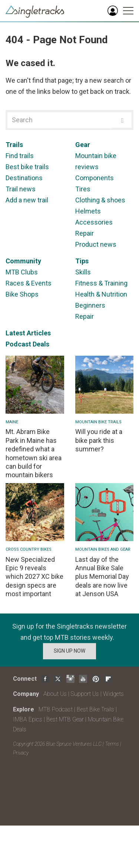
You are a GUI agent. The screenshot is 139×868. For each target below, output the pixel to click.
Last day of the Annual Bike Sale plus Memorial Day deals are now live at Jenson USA (102, 577)
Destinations (24, 178)
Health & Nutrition (101, 294)
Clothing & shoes (100, 200)
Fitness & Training (101, 283)
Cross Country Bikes (29, 549)
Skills (83, 272)
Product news (96, 244)
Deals (41, 344)
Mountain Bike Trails (98, 422)
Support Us (85, 694)
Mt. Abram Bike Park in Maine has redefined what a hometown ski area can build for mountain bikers (34, 453)
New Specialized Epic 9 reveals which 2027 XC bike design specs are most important (34, 577)
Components (95, 178)
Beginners (90, 305)
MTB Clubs (22, 272)
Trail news (21, 189)
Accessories (94, 222)
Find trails (20, 156)
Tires (83, 189)
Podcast (18, 344)
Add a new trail (27, 200)
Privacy (21, 753)
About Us (55, 694)
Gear (83, 145)
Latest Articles (28, 333)
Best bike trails (27, 167)
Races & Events (29, 283)
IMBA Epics (28, 719)
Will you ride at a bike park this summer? (99, 440)
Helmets (88, 211)
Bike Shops (22, 294)
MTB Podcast (56, 709)
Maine (12, 422)
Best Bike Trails (95, 709)
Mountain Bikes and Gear (103, 549)
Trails (14, 145)
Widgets (113, 694)
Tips (82, 261)
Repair (85, 233)
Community (23, 261)
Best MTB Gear (65, 719)
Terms (112, 744)
